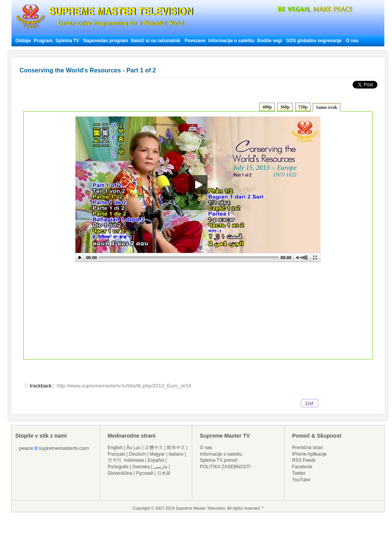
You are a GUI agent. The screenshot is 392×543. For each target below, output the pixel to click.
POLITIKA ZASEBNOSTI (225, 467)
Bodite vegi (270, 41)
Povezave (195, 41)
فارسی (160, 467)
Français (116, 454)
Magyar (157, 454)
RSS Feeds (304, 460)
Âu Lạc (134, 448)
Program (43, 41)
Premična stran (308, 448)
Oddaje (23, 41)
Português (118, 467)
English (115, 448)
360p (285, 107)
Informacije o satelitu (231, 41)
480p (267, 107)
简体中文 (176, 448)
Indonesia (134, 460)
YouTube (301, 480)
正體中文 (154, 448)
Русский (145, 473)
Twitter (299, 473)
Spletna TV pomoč (219, 460)
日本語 (164, 473)
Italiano (176, 454)
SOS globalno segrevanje (314, 41)
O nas (352, 41)
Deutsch (137, 454)
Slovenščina (120, 473)
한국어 (114, 460)
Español (156, 460)
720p (303, 107)
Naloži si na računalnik (156, 41)
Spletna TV (68, 41)
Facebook (302, 467)
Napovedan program (106, 41)
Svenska (141, 467)
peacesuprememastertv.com (54, 448)
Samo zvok (327, 107)
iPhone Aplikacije (310, 454)
